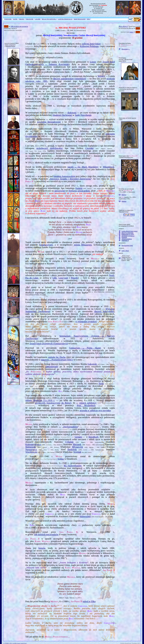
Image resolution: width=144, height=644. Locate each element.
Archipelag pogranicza (128, 236)
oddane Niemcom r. (40, 400)
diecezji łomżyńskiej (104, 311)
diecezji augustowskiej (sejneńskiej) (70, 79)
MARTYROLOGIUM (80, 19)
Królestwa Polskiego (89, 46)
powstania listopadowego (49, 122)
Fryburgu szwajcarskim (79, 191)
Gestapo (78, 437)
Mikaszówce (108, 167)
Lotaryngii (63, 278)
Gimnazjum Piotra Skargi (85, 348)
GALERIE (38, 19)
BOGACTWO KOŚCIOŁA (49, 19)
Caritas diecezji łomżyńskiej (130, 231)
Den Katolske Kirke (127, 245)
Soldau (61, 459)
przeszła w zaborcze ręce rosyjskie (95, 410)
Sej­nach (101, 76)
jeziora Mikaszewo (83, 245)
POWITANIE (8, 19)
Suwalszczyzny (46, 245)
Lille (55, 278)
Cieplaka (89, 148)
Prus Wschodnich (86, 405)
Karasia (79, 188)
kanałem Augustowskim (64, 176)
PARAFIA (22, 19)
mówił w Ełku (89, 601)
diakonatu (72, 113)
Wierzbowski (31, 452)
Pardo (101, 384)
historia (42, 548)
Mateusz (124, 195)
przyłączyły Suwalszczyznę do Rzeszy (53, 403)
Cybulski (69, 442)
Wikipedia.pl (125, 240)
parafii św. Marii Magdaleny (83, 167)
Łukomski (92, 364)
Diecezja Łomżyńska (128, 233)
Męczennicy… (126, 49)
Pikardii (74, 278)
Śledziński (72, 449)
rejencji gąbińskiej (88, 403)
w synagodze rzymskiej (86, 322)
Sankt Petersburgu (83, 115)
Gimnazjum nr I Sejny (128, 234)
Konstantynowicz (33, 444)
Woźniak (77, 452)
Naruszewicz (31, 449)
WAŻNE (15, 19)
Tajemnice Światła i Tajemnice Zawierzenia (70, 179)
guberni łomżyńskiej (91, 44)
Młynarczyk (77, 447)
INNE (88, 19)
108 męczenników (127, 239)
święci (131, 32)
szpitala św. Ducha (57, 357)
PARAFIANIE (30, 19)
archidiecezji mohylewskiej (50, 148)
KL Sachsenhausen (73, 466)
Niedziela (124, 237)
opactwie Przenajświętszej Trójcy (57, 360)
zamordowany (52, 367)
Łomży (93, 62)
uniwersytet (60, 191)
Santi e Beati (125, 251)
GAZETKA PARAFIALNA (65, 19)
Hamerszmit (85, 516)
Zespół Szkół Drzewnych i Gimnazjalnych (49, 344)
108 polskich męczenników (19, 26)
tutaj (6, 26)
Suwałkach (93, 437)
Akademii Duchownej (62, 115)
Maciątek (77, 444)
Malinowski (31, 447)
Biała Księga (123, 26)
